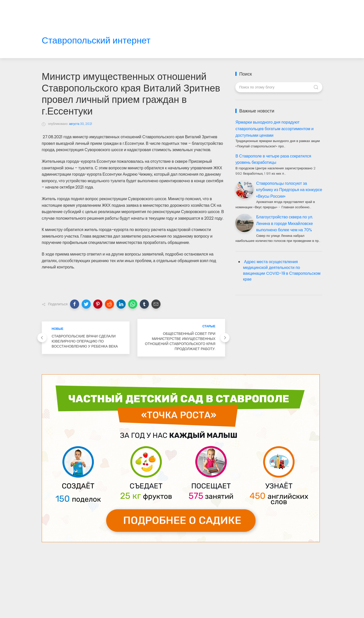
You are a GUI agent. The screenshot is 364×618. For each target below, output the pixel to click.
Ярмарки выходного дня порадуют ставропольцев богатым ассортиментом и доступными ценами (274, 129)
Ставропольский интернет (96, 41)
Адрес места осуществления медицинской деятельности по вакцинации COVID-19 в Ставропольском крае (282, 270)
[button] (75, 304)
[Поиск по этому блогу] (279, 87)
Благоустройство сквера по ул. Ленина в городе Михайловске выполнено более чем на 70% (285, 223)
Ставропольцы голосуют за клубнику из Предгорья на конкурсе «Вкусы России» (289, 190)
